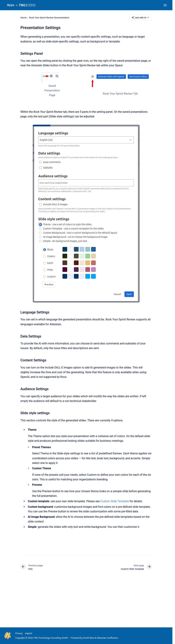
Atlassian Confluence (107, 638)
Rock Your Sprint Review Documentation (49, 17)
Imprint (29, 633)
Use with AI (141, 17)
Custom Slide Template (115, 501)
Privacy (19, 633)
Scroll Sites (89, 638)
